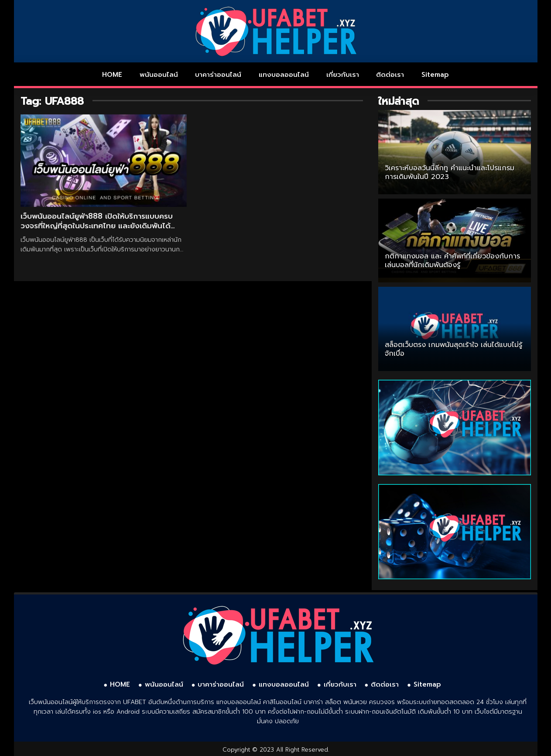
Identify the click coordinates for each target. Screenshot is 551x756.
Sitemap (435, 75)
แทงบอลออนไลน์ (284, 75)
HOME (112, 75)
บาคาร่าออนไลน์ (218, 75)
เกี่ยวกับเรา (343, 75)
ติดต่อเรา (390, 75)
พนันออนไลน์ (159, 75)
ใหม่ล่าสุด (399, 101)
